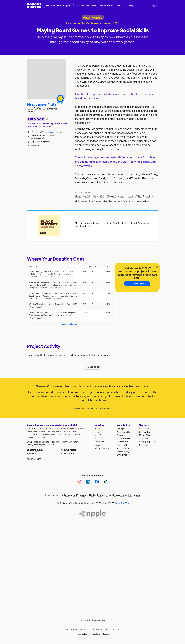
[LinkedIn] (88, 482)
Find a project (122, 429)
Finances (98, 439)
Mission (98, 429)
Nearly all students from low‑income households (128, 201)
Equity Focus (100, 435)
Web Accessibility (102, 448)
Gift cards (121, 435)
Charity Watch (72, 442)
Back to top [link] (93, 367)
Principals (82, 495)
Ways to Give (124, 425)
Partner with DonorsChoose (92, 619)
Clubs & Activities (145, 196)
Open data (143, 439)
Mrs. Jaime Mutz (42, 104)
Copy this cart (137, 284)
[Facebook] (97, 482)
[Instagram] (79, 482)
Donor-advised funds (125, 439)
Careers (98, 445)
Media (142, 435)
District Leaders (99, 495)
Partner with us (106, 5)
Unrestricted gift (123, 455)
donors (35, 146)
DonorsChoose (34, 6)
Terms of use (95, 633)
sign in (66, 355)
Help (131, 5)
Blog (148, 435)
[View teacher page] (47, 79)
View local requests (53, 132)
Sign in (155, 6)
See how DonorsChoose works (93, 408)
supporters (42, 451)
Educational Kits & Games (89, 201)
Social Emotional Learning (120, 196)
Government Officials (127, 495)
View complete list (70, 326)
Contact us (144, 445)
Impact (97, 432)
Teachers (69, 495)
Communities (145, 432)
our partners (122, 503)
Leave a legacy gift (125, 452)
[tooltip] (47, 119)
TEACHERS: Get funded (86, 5)
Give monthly (122, 445)
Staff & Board (100, 442)
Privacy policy (81, 633)
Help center (144, 429)
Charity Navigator (34, 445)
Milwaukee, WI (83, 196)
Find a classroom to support (59, 6)
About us (121, 5)
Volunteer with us (124, 448)
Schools (106, 633)
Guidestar (50, 445)
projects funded (76, 451)
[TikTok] (106, 482)
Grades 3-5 (99, 196)
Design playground (147, 442)
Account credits (123, 432)
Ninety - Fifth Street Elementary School (43, 108)
